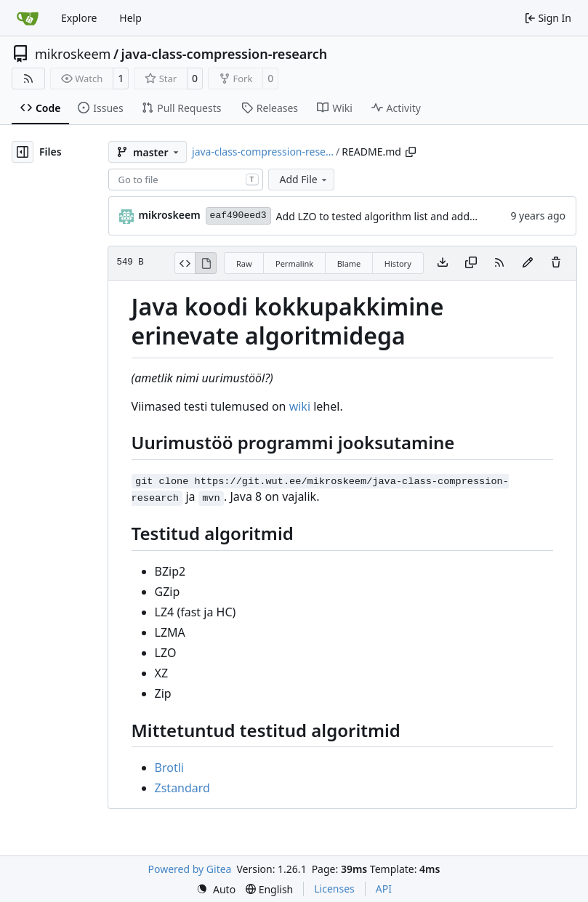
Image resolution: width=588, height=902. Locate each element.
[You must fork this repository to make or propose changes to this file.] (528, 263)
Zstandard (182, 788)
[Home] (28, 18)
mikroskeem (73, 54)
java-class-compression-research (225, 54)
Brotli (169, 768)
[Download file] (443, 263)
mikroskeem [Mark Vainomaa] (170, 215)
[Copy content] (471, 263)
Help (130, 18)
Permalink (294, 263)
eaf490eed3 (238, 216)
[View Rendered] (206, 263)
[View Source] (185, 263)
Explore (79, 18)
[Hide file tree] (23, 152)
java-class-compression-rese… (263, 152)
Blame (349, 263)
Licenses (334, 889)
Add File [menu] (305, 179)
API (384, 889)
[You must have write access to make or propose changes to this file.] (556, 263)
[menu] (216, 889)
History (398, 263)
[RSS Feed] (28, 78)
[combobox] (186, 180)
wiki (300, 406)
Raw (244, 263)
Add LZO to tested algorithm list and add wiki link (394, 216)
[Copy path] (411, 152)
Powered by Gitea (190, 869)
